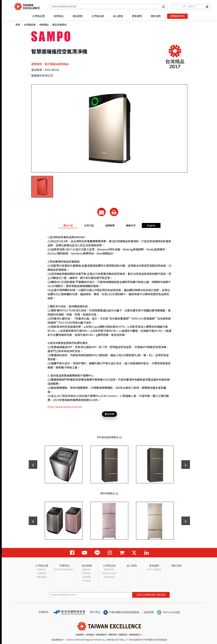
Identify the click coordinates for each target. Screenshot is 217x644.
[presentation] (33, 464)
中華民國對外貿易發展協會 (121, 612)
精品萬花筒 (109, 570)
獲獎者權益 (42, 577)
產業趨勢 (137, 16)
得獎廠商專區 (177, 16)
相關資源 (123, 635)
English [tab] (151, 225)
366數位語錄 (109, 577)
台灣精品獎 (39, 16)
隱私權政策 (101, 635)
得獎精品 (59, 16)
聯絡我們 (113, 635)
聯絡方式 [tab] (131, 225)
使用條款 (90, 635)
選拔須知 (42, 570)
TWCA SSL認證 (168, 612)
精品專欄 (87, 577)
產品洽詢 (109, 414)
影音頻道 (87, 581)
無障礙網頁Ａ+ (136, 635)
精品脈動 (78, 16)
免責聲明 (80, 635)
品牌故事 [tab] (110, 225)
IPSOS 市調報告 (154, 570)
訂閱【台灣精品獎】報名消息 (151, 595)
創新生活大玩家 (109, 573)
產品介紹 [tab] (68, 225)
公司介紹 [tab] (89, 225)
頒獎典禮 (42, 573)
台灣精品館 (98, 16)
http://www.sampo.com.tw (65, 407)
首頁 (18, 25)
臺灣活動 (87, 573)
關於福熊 (156, 16)
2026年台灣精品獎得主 (64, 570)
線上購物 (118, 16)
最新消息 (87, 570)
